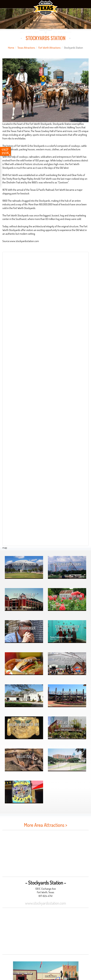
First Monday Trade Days (67, 660)
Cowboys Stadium (24, 564)
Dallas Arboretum (24, 692)
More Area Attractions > (46, 825)
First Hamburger (24, 628)
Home (11, 48)
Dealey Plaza (67, 757)
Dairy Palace (24, 660)
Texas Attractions (26, 48)
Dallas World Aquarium (67, 724)
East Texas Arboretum (67, 596)
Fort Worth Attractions (50, 48)
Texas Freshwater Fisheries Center (67, 628)
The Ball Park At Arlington (24, 596)
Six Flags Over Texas (67, 564)
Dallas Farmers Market (67, 692)
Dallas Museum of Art (24, 724)
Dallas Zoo (24, 757)
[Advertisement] (45, 853)
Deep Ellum (24, 789)
